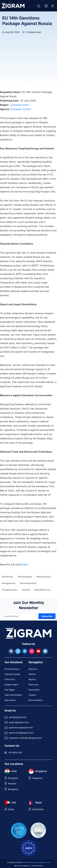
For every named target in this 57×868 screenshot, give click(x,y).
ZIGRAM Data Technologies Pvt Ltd (36, 862)
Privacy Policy (37, 866)
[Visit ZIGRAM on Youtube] (39, 651)
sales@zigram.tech (18, 717)
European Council (21, 109)
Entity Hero (10, 679)
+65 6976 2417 (15, 752)
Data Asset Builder (13, 695)
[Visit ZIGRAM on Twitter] (18, 651)
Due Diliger (10, 690)
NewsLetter (34, 690)
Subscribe (47, 616)
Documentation (36, 700)
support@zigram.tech (19, 722)
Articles (32, 674)
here (25, 564)
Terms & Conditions (22, 866)
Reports (32, 679)
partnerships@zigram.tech (21, 733)
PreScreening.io (12, 669)
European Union (20, 105)
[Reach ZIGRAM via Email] (45, 651)
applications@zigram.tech (21, 727)
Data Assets (10, 700)
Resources (34, 685)
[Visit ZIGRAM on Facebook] (11, 651)
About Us (33, 669)
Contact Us (12, 746)
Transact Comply (12, 674)
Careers (32, 695)
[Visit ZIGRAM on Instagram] (32, 651)
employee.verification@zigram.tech (25, 738)
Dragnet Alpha (11, 685)
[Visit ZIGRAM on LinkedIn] (25, 651)
